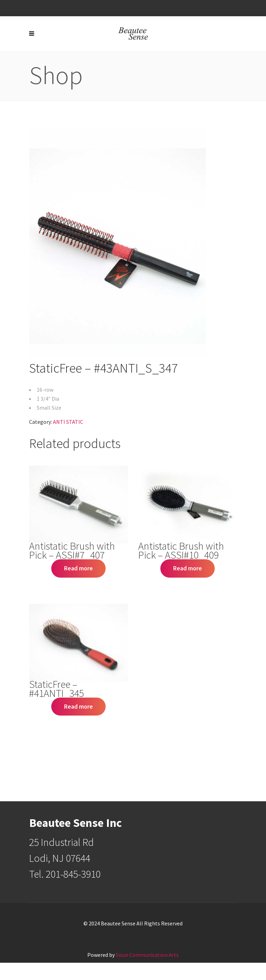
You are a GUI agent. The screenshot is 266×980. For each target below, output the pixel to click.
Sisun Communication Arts (147, 955)
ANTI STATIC (68, 422)
